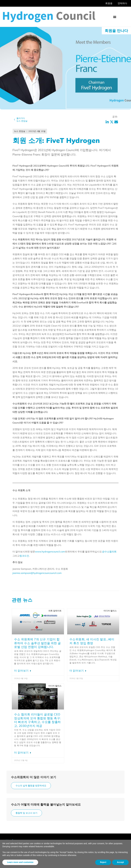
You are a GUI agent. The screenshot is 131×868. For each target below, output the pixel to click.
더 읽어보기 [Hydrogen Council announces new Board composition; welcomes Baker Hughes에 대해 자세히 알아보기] (77, 671)
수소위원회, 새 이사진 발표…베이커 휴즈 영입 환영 (92, 641)
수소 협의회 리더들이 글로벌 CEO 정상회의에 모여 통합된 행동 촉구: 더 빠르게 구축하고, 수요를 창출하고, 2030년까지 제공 (37, 720)
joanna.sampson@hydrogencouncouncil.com (37, 573)
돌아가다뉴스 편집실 (22, 120)
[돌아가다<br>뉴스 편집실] (15, 120)
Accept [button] (120, 862)
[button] (115, 17)
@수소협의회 (109, 552)
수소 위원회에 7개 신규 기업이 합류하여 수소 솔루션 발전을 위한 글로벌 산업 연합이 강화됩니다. (37, 643)
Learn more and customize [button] (20, 862)
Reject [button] (103, 862)
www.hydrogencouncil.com (50, 552)
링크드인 (24, 556)
